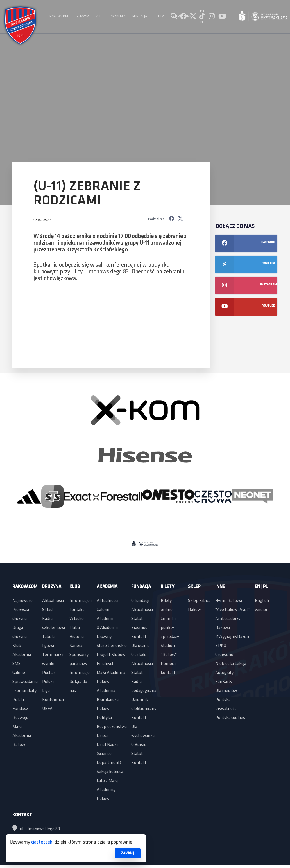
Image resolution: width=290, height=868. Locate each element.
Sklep (194, 587)
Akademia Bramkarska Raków (108, 700)
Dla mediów (226, 691)
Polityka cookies (230, 718)
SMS (16, 664)
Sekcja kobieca (110, 772)
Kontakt (139, 637)
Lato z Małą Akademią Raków (107, 790)
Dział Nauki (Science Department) (109, 754)
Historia (77, 637)
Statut (137, 619)
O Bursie (139, 745)
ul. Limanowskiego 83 (36, 829)
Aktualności (53, 601)
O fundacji (140, 601)
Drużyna (52, 587)
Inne (220, 587)
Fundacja (141, 587)
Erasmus (139, 628)
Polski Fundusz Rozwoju (20, 709)
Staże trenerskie (112, 646)
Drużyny (104, 637)
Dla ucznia (140, 646)
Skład (47, 610)
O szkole (139, 655)
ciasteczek (42, 842)
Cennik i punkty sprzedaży (170, 628)
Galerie (19, 673)
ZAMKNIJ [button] (127, 853)
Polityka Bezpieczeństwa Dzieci (112, 727)
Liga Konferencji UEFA (53, 700)
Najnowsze (22, 601)
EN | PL (261, 587)
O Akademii (107, 628)
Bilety (167, 587)
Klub (17, 646)
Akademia (22, 655)
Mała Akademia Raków (22, 736)
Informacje (80, 673)
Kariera (76, 646)
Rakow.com (25, 587)
